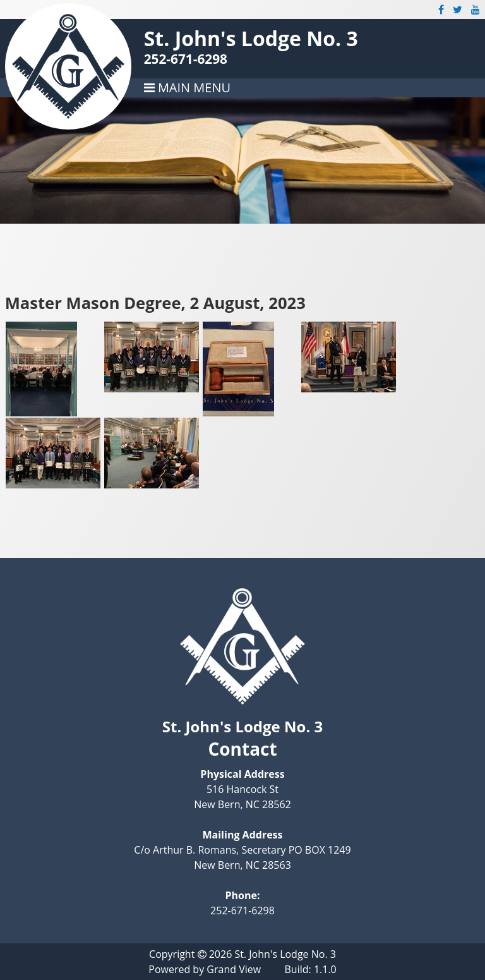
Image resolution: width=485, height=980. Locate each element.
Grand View (234, 969)
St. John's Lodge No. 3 (251, 38)
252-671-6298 (186, 59)
